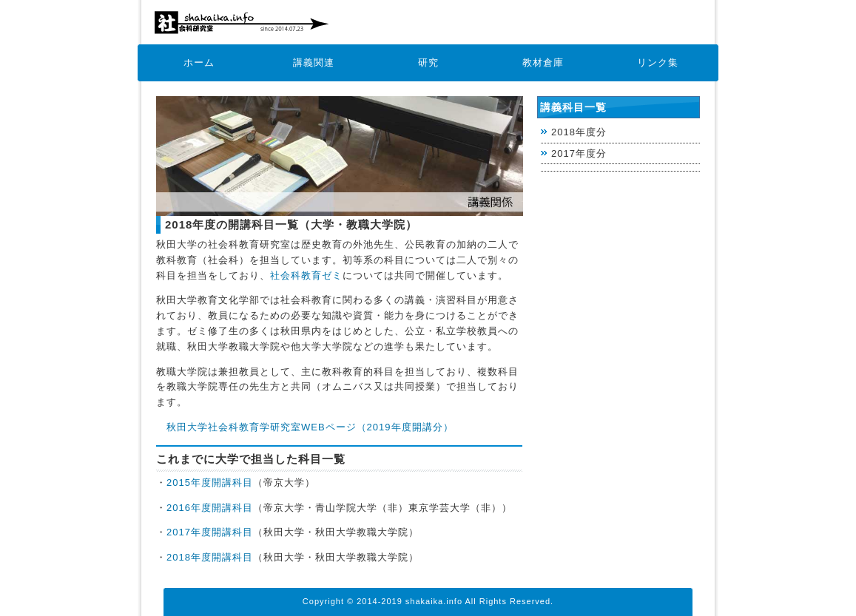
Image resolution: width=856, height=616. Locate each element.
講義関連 (314, 62)
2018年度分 (579, 132)
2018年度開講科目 (210, 557)
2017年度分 (579, 153)
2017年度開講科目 (210, 532)
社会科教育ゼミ (306, 275)
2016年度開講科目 (210, 508)
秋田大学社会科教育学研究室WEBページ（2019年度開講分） (310, 427)
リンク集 (658, 62)
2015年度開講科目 (210, 483)
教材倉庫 (543, 62)
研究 (428, 62)
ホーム (199, 62)
